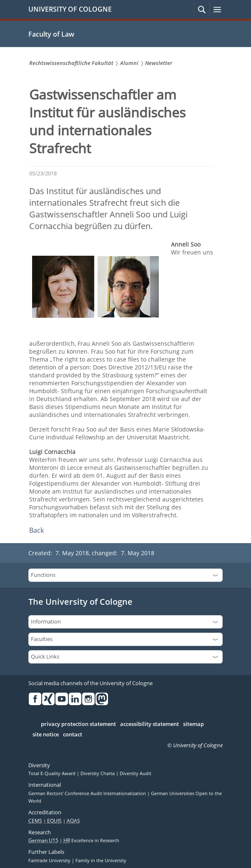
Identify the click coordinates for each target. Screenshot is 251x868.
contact (73, 735)
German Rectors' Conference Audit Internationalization (88, 793)
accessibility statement (149, 724)
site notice (46, 735)
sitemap (193, 724)
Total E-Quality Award (53, 773)
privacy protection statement (78, 724)
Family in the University (101, 861)
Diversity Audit (136, 773)
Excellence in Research (91, 841)
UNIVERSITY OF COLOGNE (70, 9)
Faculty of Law (51, 34)
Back (36, 530)
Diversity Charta (98, 773)
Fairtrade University (50, 861)
